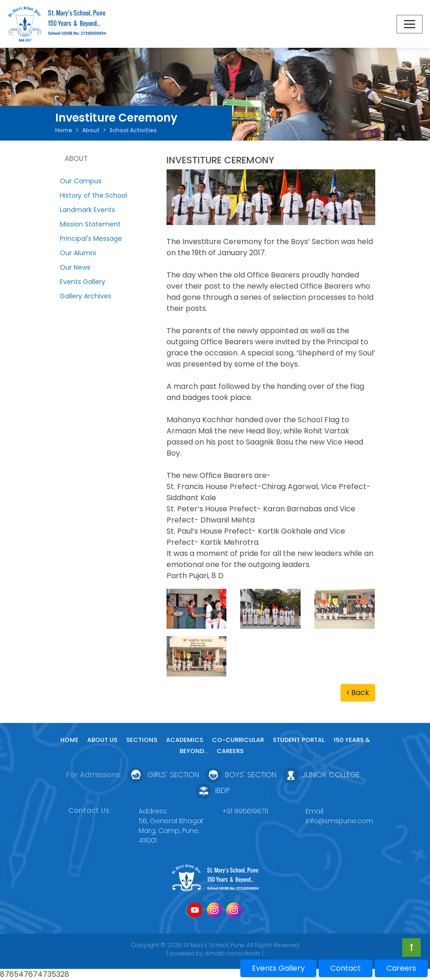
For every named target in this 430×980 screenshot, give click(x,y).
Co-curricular (238, 740)
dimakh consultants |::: (235, 953)
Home (64, 130)
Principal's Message (91, 239)
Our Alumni (78, 253)
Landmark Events (87, 210)
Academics (185, 740)
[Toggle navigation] (410, 24)
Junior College (321, 775)
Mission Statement (90, 224)
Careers (230, 751)
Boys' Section (241, 775)
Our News (75, 267)
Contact (346, 968)
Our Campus (81, 181)
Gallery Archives (86, 296)
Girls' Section (164, 775)
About (91, 130)
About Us (102, 740)
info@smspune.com (339, 821)
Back (358, 693)
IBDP (213, 790)
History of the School (93, 195)
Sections (142, 740)
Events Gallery (83, 282)
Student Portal (299, 740)
